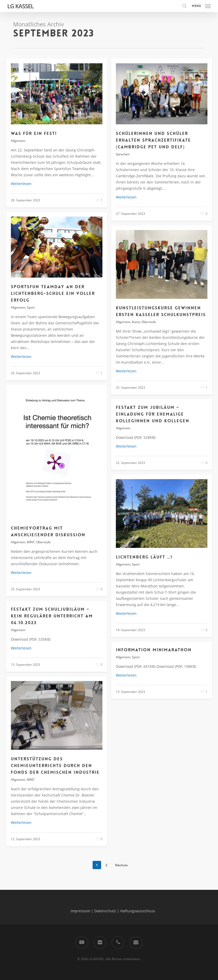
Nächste (121, 865)
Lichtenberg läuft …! (144, 557)
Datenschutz (105, 911)
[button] (201, 5)
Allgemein (18, 141)
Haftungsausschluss (138, 911)
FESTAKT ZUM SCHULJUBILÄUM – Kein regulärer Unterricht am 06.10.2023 (52, 616)
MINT (31, 542)
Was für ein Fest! (34, 133)
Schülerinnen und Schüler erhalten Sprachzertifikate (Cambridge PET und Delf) (153, 140)
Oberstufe (149, 322)
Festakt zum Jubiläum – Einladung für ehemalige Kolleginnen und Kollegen (153, 414)
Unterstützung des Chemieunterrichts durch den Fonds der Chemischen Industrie (55, 765)
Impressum (80, 911)
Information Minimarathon (154, 650)
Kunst (136, 322)
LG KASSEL (20, 6)
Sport (31, 307)
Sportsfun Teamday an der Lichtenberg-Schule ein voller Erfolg (53, 293)
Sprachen (123, 154)
